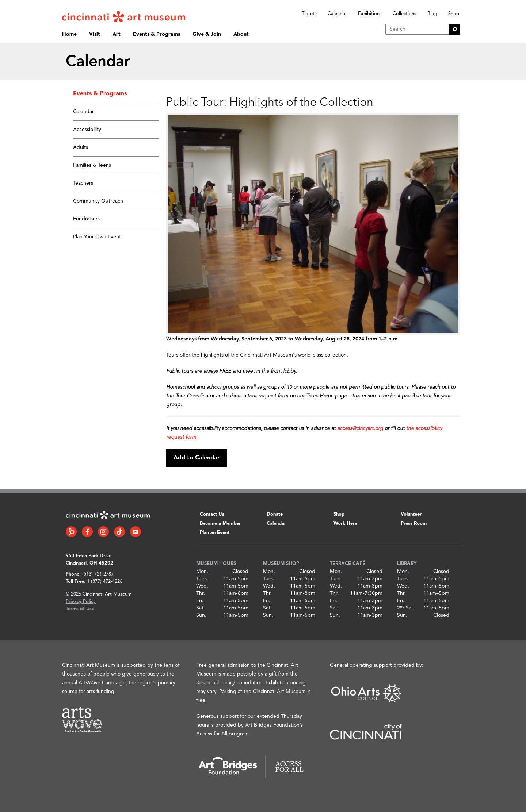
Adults (81, 147)
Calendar (337, 14)
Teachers (83, 183)
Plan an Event (215, 533)
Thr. (201, 593)
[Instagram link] (103, 532)
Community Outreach (98, 201)
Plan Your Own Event (97, 237)
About (241, 34)
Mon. (202, 572)
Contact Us (212, 514)
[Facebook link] (87, 532)
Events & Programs (157, 34)
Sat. (201, 608)
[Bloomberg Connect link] (71, 532)
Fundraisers (86, 219)
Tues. (202, 579)
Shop (454, 14)
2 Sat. (406, 608)
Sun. (201, 615)
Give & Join (207, 34)
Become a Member (220, 524)
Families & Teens (92, 165)
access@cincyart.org (360, 428)
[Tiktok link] (119, 532)
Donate (275, 514)
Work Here (345, 524)
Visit (95, 34)
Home (69, 34)
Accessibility (87, 130)
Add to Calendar (197, 458)
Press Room (414, 524)
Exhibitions (370, 14)
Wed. (202, 586)
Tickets (309, 14)
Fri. (200, 601)
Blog (432, 14)
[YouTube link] (136, 532)
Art (117, 34)
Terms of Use (80, 609)
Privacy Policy (81, 602)
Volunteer (411, 514)
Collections (405, 14)
